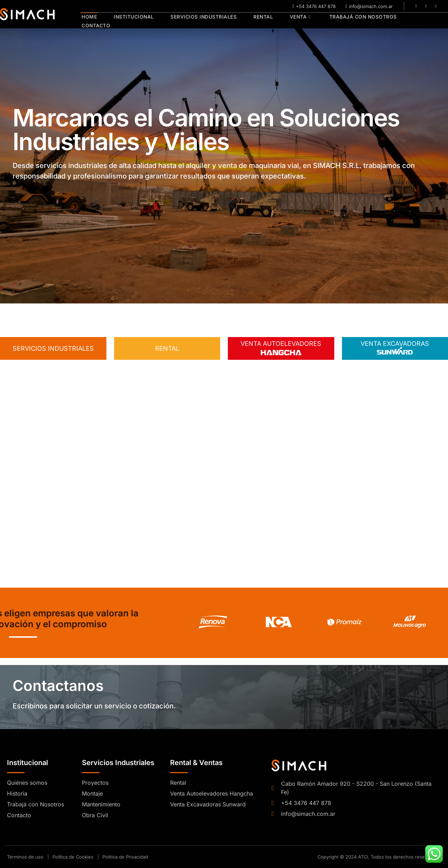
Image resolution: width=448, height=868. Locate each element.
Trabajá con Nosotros (354, 21)
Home (88, 21)
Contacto (417, 21)
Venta (293, 21)
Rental (257, 21)
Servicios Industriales (199, 21)
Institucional (131, 21)
